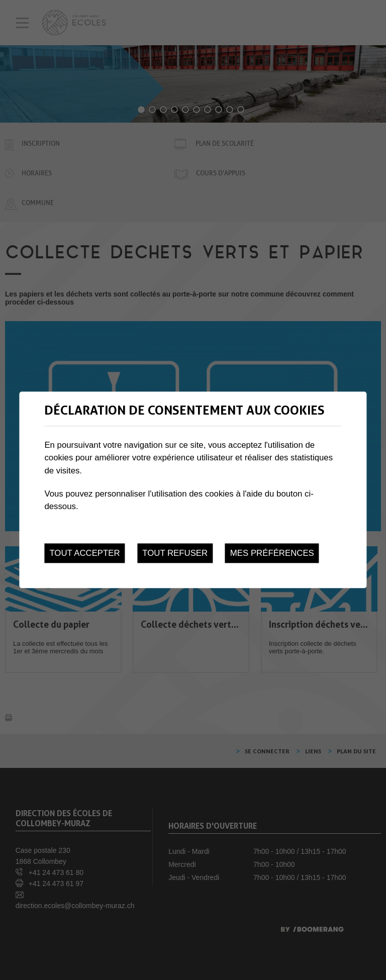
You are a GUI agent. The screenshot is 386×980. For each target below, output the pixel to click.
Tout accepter (84, 553)
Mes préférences (272, 553)
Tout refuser (175, 553)
